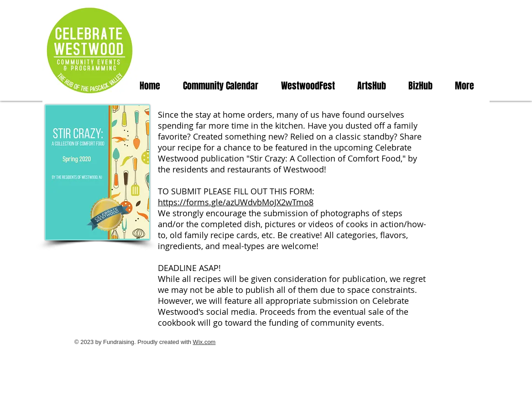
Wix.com (204, 342)
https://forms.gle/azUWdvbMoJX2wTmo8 (236, 202)
